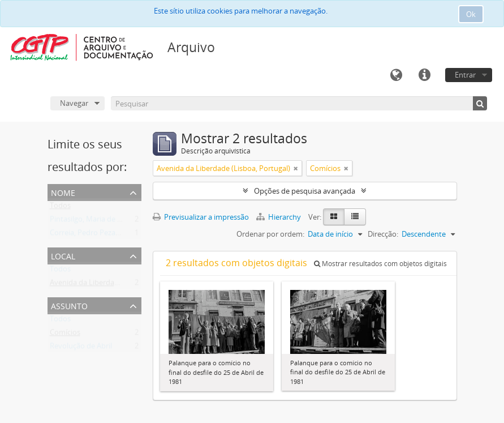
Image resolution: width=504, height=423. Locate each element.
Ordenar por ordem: (270, 234)
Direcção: (383, 234)
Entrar (465, 75)
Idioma (396, 75)
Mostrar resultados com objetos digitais (380, 264)
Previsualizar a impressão (201, 217)
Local (63, 255)
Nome (63, 192)
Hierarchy (279, 217)
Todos (60, 208)
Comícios (65, 335)
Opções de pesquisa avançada (305, 191)
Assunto (69, 305)
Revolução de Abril (81, 348)
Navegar (74, 103)
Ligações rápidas (424, 75)
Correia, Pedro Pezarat (87, 235)
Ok (471, 14)
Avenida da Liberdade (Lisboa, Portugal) (117, 285)
